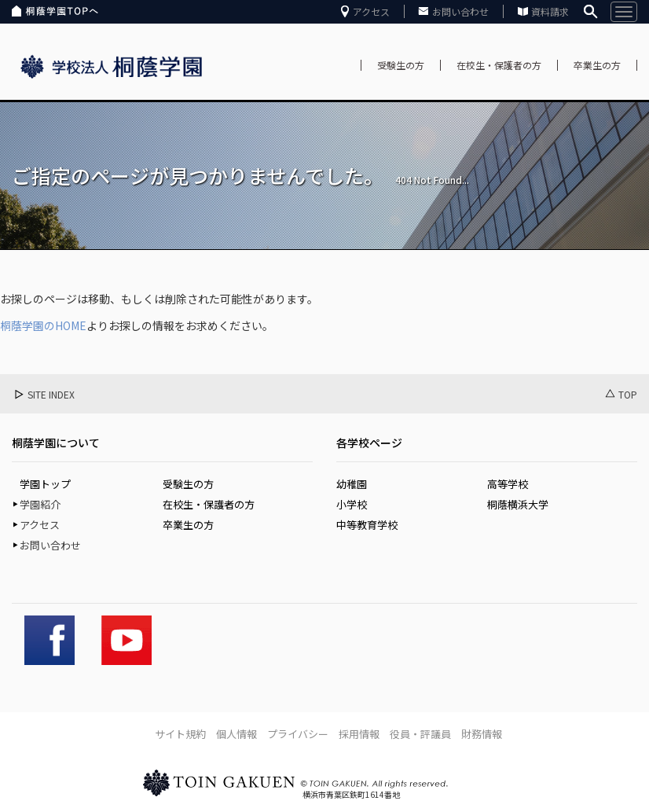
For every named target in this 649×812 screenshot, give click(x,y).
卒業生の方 (597, 65)
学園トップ (45, 484)
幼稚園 (352, 484)
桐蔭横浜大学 (518, 504)
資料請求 (550, 11)
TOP (628, 394)
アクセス (371, 11)
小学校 (352, 504)
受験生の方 (401, 65)
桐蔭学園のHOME (43, 325)
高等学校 (508, 484)
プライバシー (298, 734)
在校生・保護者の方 (499, 65)
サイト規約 (180, 734)
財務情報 (482, 734)
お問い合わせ (460, 11)
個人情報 (236, 734)
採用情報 (359, 734)
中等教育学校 (367, 525)
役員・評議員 (420, 734)
